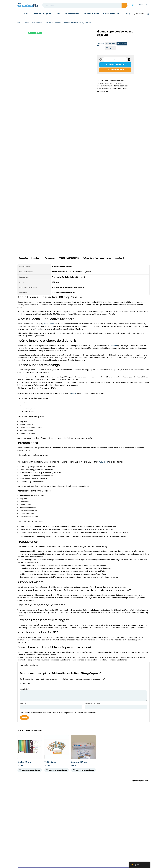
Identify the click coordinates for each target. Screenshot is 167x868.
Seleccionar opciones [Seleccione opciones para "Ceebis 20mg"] (31, 770)
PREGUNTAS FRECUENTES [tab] (69, 258)
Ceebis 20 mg (24, 762)
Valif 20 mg (50, 762)
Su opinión (25, 689)
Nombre (24, 704)
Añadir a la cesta (117, 64)
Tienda (26, 23)
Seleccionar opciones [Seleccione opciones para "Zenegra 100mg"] (85, 770)
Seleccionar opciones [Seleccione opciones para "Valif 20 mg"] (58, 770)
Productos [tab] (24, 258)
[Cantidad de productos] (115, 59)
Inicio (19, 23)
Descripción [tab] (36, 258)
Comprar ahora (117, 70)
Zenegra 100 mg (79, 762)
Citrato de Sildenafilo (53, 23)
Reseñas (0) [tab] (120, 258)
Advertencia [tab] (50, 258)
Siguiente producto (140, 781)
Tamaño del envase (100, 46)
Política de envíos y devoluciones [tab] (97, 258)
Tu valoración (26, 683)
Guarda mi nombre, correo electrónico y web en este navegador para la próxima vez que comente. (60, 713)
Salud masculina (37, 23)
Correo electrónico (92, 704)
